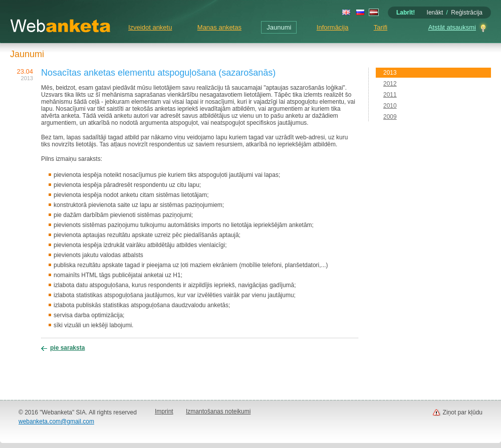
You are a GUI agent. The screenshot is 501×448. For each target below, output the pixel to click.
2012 (390, 84)
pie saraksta (67, 348)
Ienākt (435, 13)
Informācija (333, 27)
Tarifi (381, 27)
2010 (390, 106)
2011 (390, 95)
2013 (390, 73)
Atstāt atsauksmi (452, 27)
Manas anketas (219, 27)
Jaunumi (279, 27)
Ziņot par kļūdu (463, 412)
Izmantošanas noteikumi (218, 411)
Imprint (164, 411)
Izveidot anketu (150, 27)
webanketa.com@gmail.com (56, 421)
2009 (390, 117)
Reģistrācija (467, 13)
